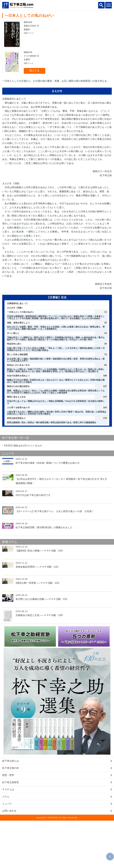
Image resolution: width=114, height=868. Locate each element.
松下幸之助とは (11, 808)
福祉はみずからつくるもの (23, 493)
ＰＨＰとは (8, 837)
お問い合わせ (9, 858)
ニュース (7, 851)
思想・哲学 (8, 823)
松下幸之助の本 (11, 816)
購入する (34, 71)
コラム (6, 844)
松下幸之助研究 (11, 830)
